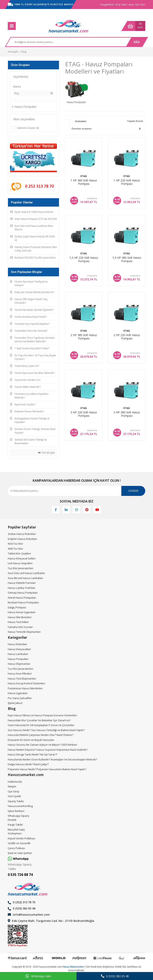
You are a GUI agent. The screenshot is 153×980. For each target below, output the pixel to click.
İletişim (12, 786)
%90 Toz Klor (15, 549)
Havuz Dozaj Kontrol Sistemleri (26, 683)
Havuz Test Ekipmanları (22, 679)
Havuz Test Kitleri (18, 622)
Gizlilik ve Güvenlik (19, 843)
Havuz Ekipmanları (19, 664)
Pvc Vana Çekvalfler (20, 698)
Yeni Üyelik (14, 796)
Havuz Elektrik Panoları (22, 583)
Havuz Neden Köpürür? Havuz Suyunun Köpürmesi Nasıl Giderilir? (48, 750)
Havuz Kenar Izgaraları (22, 612)
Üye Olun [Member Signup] (140, 4)
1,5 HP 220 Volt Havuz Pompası (84, 259)
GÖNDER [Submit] (133, 491)
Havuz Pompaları (18, 659)
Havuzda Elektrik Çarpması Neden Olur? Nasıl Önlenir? (41, 735)
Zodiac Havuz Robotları (22, 534)
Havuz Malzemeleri (73, 967)
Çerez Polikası (16, 848)
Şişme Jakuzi (15, 703)
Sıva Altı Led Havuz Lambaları (25, 578)
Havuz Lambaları (18, 654)
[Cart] (133, 26)
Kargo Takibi (15, 825)
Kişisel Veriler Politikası (22, 838)
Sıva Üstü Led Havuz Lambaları (26, 573)
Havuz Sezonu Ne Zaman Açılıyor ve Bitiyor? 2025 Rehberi (42, 745)
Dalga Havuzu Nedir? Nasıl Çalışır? (28, 764)
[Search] (67, 42)
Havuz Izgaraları (18, 693)
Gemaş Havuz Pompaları (23, 593)
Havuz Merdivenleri (20, 617)
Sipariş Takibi (16, 801)
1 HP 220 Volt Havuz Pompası (127, 182)
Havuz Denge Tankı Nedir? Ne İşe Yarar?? (33, 754)
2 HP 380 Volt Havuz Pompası (84, 337)
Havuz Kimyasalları (19, 649)
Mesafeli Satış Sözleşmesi (16, 832)
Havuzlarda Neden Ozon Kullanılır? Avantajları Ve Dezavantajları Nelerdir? (52, 759)
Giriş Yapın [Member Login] (121, 4)
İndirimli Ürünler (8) (28, 128)
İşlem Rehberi (16, 811)
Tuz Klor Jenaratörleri (21, 669)
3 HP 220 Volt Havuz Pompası (84, 414)
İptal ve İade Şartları (20, 853)
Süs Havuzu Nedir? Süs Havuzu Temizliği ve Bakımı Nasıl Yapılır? (46, 730)
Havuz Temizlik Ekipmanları (24, 632)
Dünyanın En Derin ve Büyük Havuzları (31, 740)
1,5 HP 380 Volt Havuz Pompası (127, 259)
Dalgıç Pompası (17, 607)
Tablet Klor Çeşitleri (19, 553)
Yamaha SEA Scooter (20, 627)
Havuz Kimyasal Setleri (22, 558)
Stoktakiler (81, 121)
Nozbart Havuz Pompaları (23, 602)
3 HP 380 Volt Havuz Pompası (127, 414)
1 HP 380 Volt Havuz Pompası (84, 182)
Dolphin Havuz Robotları (22, 539)
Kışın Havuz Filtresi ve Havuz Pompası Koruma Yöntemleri (42, 715)
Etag (24, 52)
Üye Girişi (13, 791)
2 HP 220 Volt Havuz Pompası (127, 337)
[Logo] (69, 26)
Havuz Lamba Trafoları (22, 588)
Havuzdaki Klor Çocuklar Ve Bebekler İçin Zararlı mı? (39, 720)
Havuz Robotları (17, 644)
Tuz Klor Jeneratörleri (21, 568)
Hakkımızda (15, 782)
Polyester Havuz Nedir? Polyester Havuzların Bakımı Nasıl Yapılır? (47, 769)
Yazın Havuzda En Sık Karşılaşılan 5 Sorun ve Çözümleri (41, 725)
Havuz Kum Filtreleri (20, 674)
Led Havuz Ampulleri (20, 563)
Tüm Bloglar (47, 453)
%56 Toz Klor (15, 544)
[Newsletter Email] (76, 491)
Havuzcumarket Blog (20, 806)
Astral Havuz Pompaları (22, 598)
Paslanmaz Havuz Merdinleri (25, 688)
